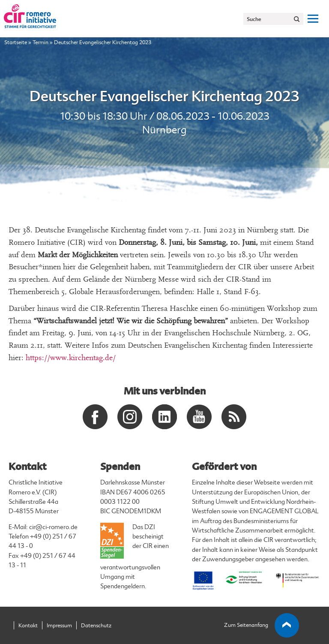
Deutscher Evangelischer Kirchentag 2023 (164, 96)
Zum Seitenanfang (262, 626)
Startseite (16, 42)
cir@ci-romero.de (53, 527)
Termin (40, 42)
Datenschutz (96, 626)
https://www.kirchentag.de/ (71, 358)
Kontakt (28, 626)
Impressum (59, 626)
